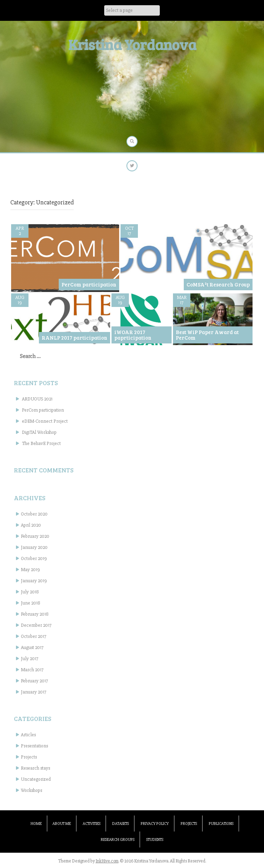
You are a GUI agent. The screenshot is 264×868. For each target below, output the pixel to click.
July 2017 (30, 659)
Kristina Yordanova (132, 44)
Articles (28, 735)
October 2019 (34, 558)
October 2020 (34, 514)
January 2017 (34, 692)
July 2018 (30, 592)
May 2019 (30, 570)
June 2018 (31, 603)
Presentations (34, 746)
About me (62, 824)
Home (36, 824)
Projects (29, 757)
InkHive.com (107, 861)
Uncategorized (36, 779)
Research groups (118, 840)
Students (155, 840)
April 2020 (31, 525)
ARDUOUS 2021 (37, 399)
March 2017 (32, 670)
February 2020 (35, 536)
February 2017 (34, 681)
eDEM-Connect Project (45, 421)
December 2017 (36, 625)
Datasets (121, 824)
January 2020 (34, 547)
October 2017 (34, 636)
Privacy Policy (155, 824)
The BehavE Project (41, 443)
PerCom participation (43, 410)
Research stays (35, 768)
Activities (92, 824)
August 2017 (32, 647)
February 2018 (35, 614)
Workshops (31, 790)
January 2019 (34, 581)
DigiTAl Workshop (39, 432)
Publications (221, 824)
